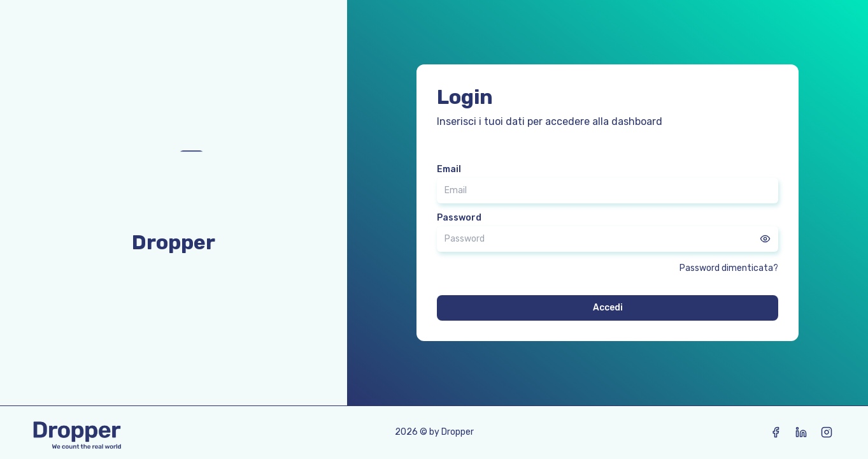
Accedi (608, 308)
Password (459, 218)
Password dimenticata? (729, 268)
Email (449, 170)
